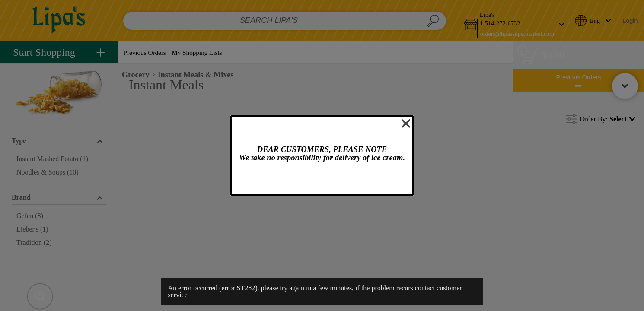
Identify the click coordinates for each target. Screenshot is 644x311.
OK (322, 179)
